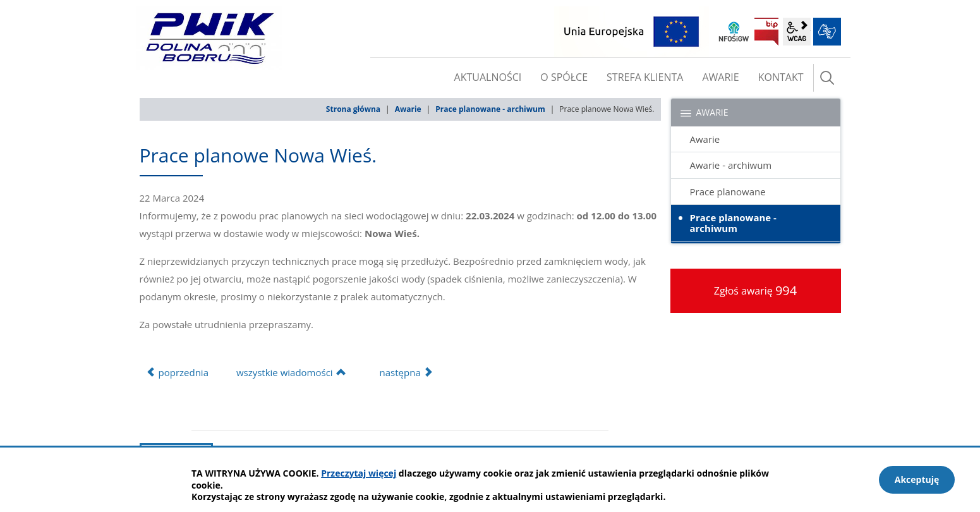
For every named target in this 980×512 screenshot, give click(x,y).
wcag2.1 (797, 32)
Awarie (408, 109)
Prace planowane (728, 192)
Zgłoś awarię (756, 290)
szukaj (827, 78)
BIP (766, 32)
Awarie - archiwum (731, 165)
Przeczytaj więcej (359, 473)
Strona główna (353, 109)
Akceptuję (917, 479)
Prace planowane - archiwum (490, 109)
